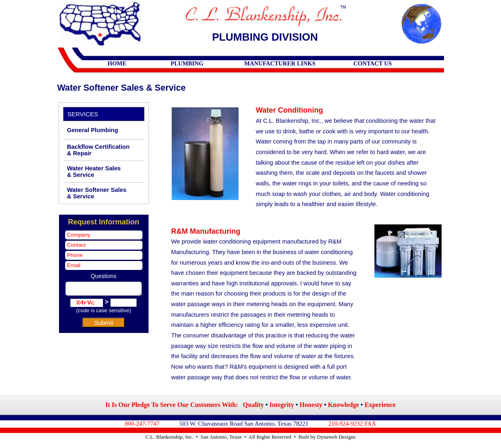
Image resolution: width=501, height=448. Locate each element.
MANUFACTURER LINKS (280, 63)
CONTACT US (372, 63)
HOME (117, 63)
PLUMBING (187, 63)
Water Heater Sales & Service (94, 172)
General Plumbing (93, 130)
